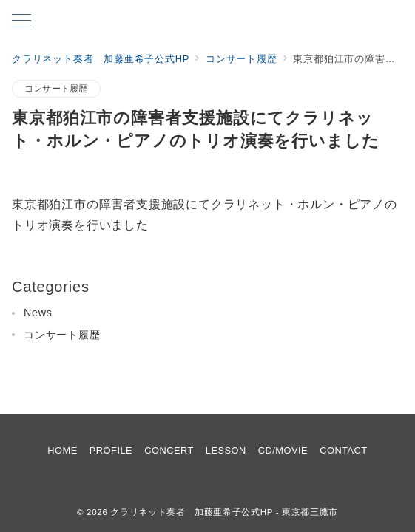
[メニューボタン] (21, 22)
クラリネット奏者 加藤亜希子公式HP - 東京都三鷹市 (224, 512)
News (38, 313)
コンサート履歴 (56, 88)
